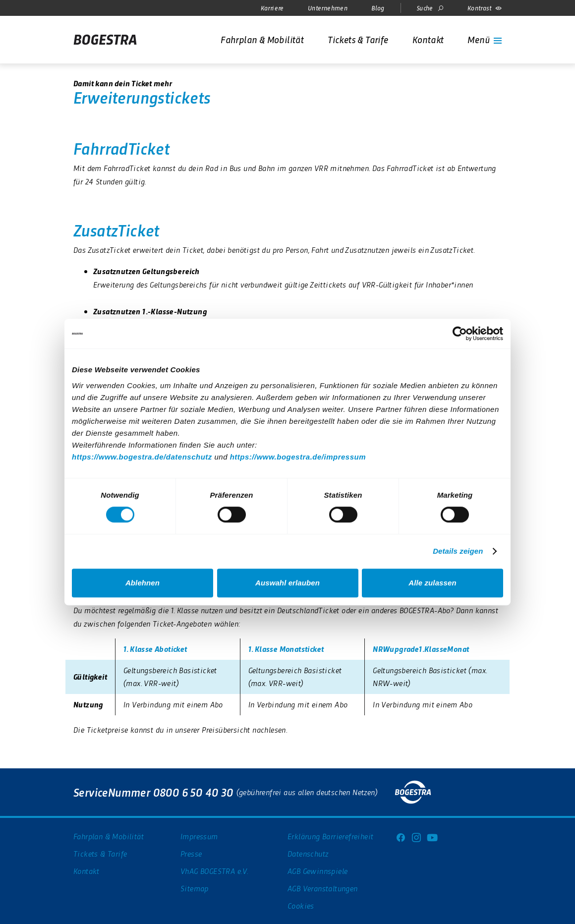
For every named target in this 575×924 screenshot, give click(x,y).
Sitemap (195, 888)
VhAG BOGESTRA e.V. (214, 871)
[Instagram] (416, 836)
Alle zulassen (432, 583)
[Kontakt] (428, 39)
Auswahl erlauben (287, 583)
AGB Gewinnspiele (317, 871)
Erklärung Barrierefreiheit (330, 836)
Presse (191, 853)
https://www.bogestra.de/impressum (298, 457)
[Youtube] (432, 836)
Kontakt (86, 871)
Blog (378, 8)
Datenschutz (308, 853)
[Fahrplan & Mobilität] (262, 39)
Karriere (272, 8)
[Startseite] (105, 40)
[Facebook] (401, 836)
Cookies (301, 905)
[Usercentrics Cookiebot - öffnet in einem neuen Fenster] (460, 334)
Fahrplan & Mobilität (109, 836)
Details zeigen (458, 551)
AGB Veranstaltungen (323, 888)
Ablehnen (143, 583)
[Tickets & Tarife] (358, 39)
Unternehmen (328, 8)
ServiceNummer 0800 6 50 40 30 (153, 792)
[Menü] (485, 39)
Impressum (199, 836)
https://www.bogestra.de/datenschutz (142, 457)
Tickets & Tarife (100, 853)
